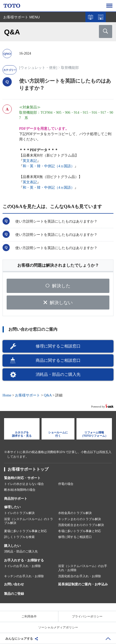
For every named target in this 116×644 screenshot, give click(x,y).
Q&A (48, 395)
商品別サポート (16, 499)
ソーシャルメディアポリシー (58, 627)
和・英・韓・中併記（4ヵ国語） (49, 166)
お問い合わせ (14, 584)
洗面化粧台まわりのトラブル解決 (81, 525)
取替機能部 (70, 68)
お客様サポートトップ (28, 469)
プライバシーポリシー (87, 616)
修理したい (12, 507)
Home (7, 395)
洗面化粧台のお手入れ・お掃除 (80, 576)
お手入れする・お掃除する (24, 560)
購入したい (12, 546)
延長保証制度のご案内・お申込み (83, 584)
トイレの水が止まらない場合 (24, 484)
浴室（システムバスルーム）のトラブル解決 (29, 521)
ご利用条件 (29, 616)
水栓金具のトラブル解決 (75, 513)
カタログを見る (91, 17)
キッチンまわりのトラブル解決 (80, 519)
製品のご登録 (14, 594)
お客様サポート (28, 395)
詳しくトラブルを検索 (19, 537)
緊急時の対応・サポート (22, 478)
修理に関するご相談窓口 (58, 346)
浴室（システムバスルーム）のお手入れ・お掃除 (83, 568)
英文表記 (30, 161)
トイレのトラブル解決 (19, 513)
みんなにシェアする (19, 639)
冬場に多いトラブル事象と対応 (80, 531)
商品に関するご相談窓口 (58, 360)
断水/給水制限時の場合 (20, 490)
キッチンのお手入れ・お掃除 (24, 576)
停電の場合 (66, 484)
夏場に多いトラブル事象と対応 (25, 531)
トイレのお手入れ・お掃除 (22, 566)
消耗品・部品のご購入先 (58, 374)
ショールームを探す (101, 17)
